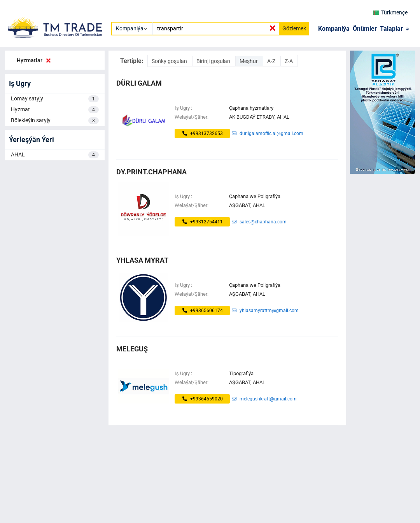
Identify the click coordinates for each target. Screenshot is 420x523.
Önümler (365, 29)
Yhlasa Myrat (142, 260)
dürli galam (139, 83)
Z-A (289, 61)
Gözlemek (294, 28)
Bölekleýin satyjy (55, 121)
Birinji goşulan (214, 61)
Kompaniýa (334, 29)
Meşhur (249, 61)
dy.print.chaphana (151, 172)
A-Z (272, 61)
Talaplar (391, 29)
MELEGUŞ (132, 349)
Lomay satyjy (55, 99)
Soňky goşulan (170, 61)
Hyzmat (55, 110)
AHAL (55, 155)
